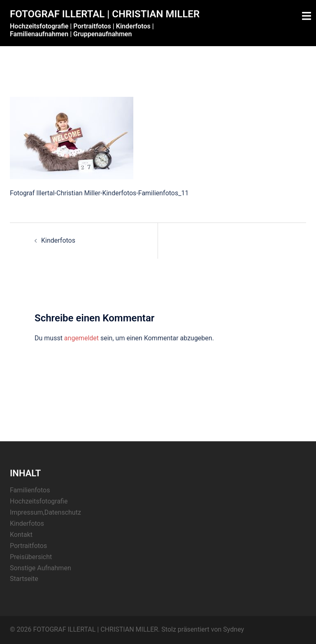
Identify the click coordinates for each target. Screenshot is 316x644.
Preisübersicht (31, 557)
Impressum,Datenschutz (45, 512)
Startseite (24, 579)
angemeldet (81, 338)
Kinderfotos (58, 240)
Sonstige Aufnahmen (41, 568)
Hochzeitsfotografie (39, 501)
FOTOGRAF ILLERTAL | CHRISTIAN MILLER (105, 14)
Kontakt (21, 535)
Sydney (234, 629)
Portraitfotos (28, 546)
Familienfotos (30, 490)
